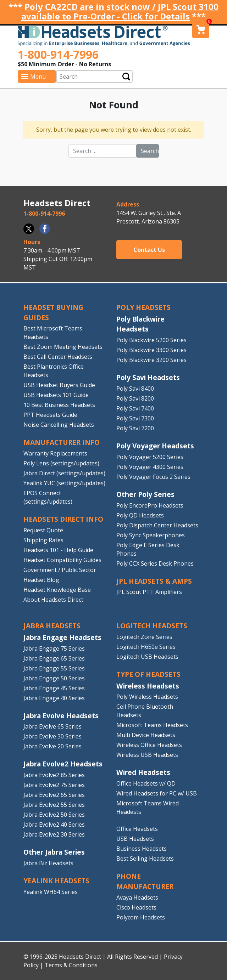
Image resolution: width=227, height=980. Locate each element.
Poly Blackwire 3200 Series (151, 360)
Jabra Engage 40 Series (54, 698)
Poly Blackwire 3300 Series (151, 350)
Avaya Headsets (137, 897)
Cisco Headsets (136, 907)
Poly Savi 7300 (135, 418)
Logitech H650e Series (146, 647)
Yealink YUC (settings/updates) (64, 483)
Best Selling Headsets (145, 859)
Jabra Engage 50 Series (54, 678)
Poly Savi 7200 (135, 428)
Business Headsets (142, 849)
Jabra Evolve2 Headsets (63, 764)
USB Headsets (135, 839)
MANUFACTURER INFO (62, 442)
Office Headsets (137, 829)
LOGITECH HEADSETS (152, 626)
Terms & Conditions (71, 965)
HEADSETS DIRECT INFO (63, 519)
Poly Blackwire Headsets (140, 324)
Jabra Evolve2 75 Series (54, 785)
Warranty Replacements (55, 453)
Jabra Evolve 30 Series (52, 736)
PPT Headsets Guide (50, 415)
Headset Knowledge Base (57, 590)
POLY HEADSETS (143, 307)
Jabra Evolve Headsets (61, 716)
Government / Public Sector (60, 570)
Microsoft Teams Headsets (152, 725)
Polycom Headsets (141, 917)
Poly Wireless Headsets (147, 697)
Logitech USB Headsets (147, 657)
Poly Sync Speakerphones (151, 535)
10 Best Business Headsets (59, 405)
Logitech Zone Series (144, 637)
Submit (126, 76)
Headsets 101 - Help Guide (58, 550)
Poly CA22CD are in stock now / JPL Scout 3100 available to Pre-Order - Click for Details (120, 11)
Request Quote (43, 530)
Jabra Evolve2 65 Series (54, 795)
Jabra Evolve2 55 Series (54, 805)
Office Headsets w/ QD (146, 783)
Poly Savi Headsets (148, 377)
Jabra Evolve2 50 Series (54, 815)
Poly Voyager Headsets (155, 446)
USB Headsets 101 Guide (56, 395)
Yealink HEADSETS (56, 881)
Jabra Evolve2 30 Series (54, 834)
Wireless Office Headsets (149, 745)
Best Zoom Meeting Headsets (63, 347)
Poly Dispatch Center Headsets (157, 525)
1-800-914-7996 (58, 54)
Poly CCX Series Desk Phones (155, 563)
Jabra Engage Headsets (62, 637)
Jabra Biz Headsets (48, 863)
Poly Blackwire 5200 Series (151, 340)
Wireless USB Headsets (147, 755)
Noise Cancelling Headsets (59, 425)
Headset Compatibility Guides (62, 560)
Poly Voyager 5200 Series (150, 457)
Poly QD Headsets (140, 515)
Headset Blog (41, 580)
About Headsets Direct (53, 600)
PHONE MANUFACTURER (145, 881)
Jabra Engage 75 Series (54, 648)
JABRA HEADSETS (52, 626)
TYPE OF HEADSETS (148, 674)
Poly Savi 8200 (135, 398)
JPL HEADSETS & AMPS (154, 581)
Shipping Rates (43, 540)
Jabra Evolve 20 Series (52, 746)
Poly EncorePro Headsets (150, 505)
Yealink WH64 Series (51, 892)
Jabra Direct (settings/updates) (64, 473)
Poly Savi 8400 (135, 389)
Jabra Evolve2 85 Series (54, 775)
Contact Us (149, 250)
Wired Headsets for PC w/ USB (157, 793)
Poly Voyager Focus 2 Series (153, 477)
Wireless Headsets (148, 686)
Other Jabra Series (54, 852)
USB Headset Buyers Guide (59, 385)
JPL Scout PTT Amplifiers (149, 592)
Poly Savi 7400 (135, 408)
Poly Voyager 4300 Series (150, 467)
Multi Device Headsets (146, 735)
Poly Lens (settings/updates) (61, 463)
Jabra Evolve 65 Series (52, 726)
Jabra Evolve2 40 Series (54, 825)
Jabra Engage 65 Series (54, 658)
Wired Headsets (143, 772)
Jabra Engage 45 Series (54, 688)
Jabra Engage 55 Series (54, 668)
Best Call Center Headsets (58, 357)
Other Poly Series (145, 494)
